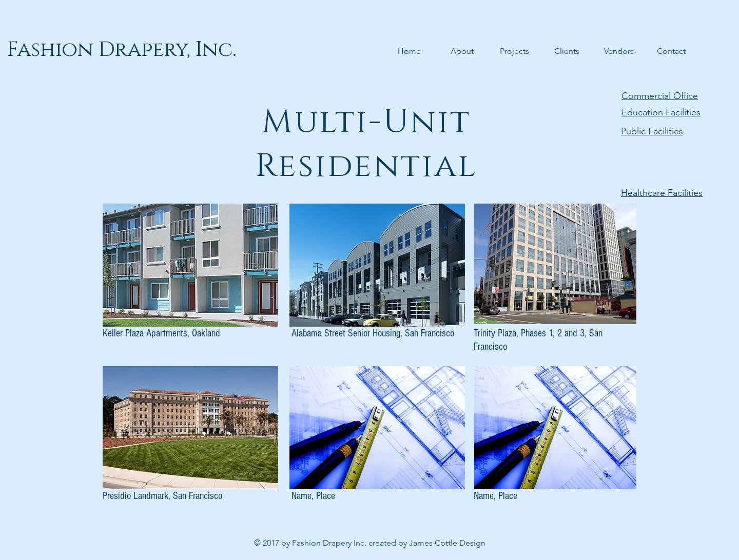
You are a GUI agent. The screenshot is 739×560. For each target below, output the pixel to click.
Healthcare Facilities (662, 193)
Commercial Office (660, 96)
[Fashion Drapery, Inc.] (122, 50)
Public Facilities (652, 131)
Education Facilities (661, 112)
